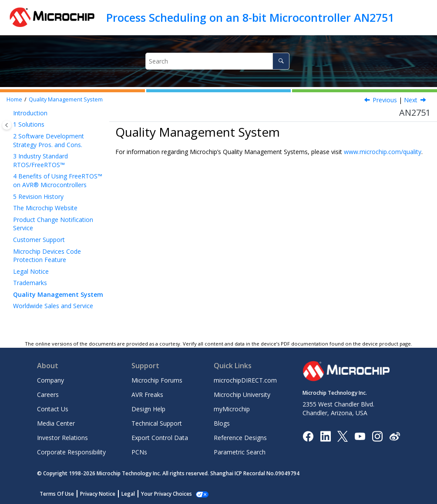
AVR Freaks (147, 395)
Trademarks (30, 283)
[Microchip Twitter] (343, 435)
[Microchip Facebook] (308, 435)
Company (50, 380)
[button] (10, 113)
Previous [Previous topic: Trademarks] (385, 100)
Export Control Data (160, 438)
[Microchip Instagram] (377, 435)
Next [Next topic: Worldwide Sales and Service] (411, 100)
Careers (48, 395)
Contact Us (53, 409)
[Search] (281, 61)
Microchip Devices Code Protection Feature (47, 256)
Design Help (148, 409)
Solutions (29, 124)
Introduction (30, 113)
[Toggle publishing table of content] (7, 125)
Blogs (222, 423)
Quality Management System (66, 99)
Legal (128, 494)
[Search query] (217, 61)
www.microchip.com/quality (383, 152)
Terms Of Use (57, 494)
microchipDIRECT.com (245, 380)
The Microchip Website (45, 208)
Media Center (56, 423)
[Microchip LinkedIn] (325, 435)
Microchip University (242, 395)
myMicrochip (232, 409)
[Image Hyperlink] (360, 436)
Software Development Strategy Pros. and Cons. (49, 140)
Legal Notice (31, 271)
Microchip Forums (157, 380)
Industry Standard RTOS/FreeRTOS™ (40, 160)
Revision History (38, 197)
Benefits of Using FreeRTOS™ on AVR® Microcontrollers (58, 180)
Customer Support (39, 240)
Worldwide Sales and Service (53, 306)
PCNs (139, 452)
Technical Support (157, 423)
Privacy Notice (98, 494)
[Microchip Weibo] (395, 436)
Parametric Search (240, 452)
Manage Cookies (162, 494)
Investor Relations (62, 438)
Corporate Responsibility (71, 452)
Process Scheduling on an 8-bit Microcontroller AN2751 (250, 17)
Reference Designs (240, 438)
